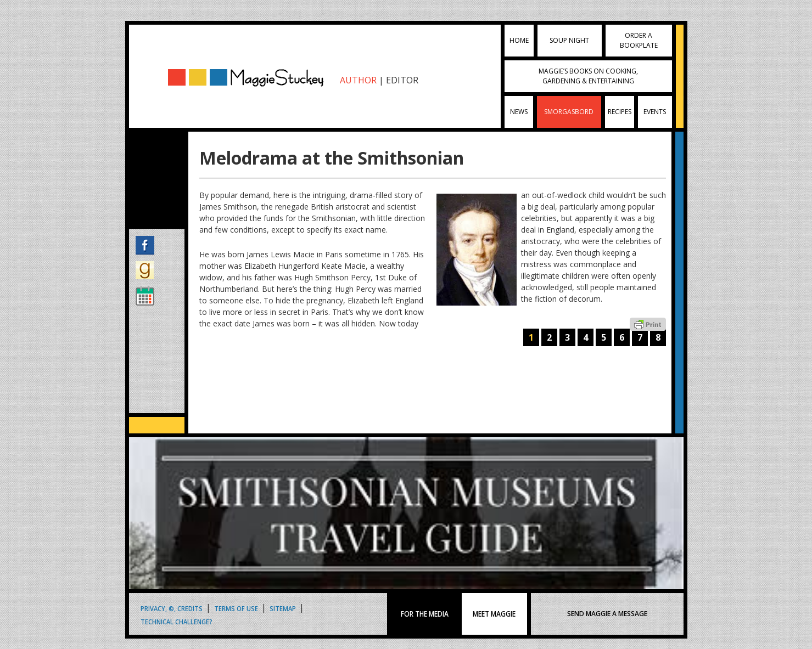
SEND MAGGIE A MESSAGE (607, 614)
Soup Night (569, 40)
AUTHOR (358, 80)
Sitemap (283, 608)
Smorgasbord (569, 112)
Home (519, 40)
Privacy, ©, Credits (172, 608)
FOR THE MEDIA (425, 614)
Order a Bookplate (639, 40)
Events (655, 112)
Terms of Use (236, 608)
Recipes (620, 112)
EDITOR (402, 80)
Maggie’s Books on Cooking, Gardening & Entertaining (588, 76)
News (519, 112)
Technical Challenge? (177, 621)
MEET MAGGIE (495, 614)
